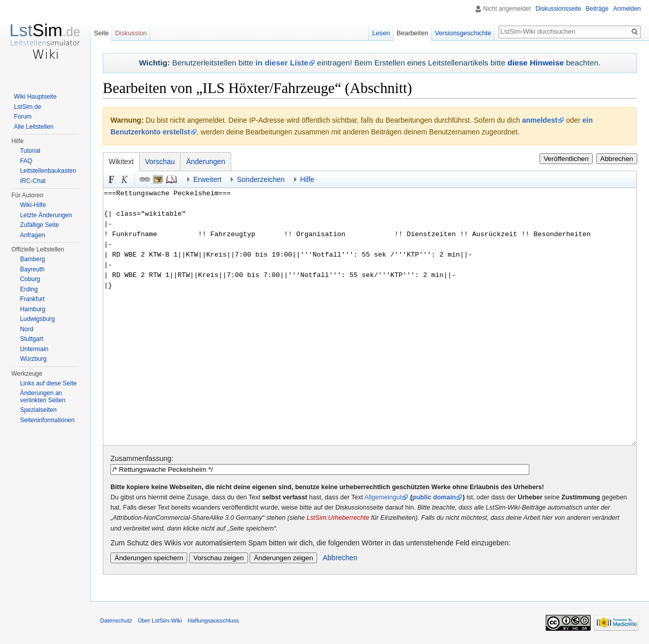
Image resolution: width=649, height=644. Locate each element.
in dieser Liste (282, 63)
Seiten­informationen (47, 420)
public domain (434, 497)
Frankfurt (32, 299)
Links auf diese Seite (48, 383)
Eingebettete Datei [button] (158, 179)
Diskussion (131, 33)
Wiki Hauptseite (35, 97)
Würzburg (33, 359)
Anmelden (627, 9)
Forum (23, 117)
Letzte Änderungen (46, 215)
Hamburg (32, 309)
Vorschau (160, 162)
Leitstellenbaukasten (48, 171)
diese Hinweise (535, 63)
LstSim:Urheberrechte (338, 518)
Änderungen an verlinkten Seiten (43, 397)
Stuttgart (31, 339)
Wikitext (121, 162)
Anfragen (32, 235)
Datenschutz (116, 620)
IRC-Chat (33, 181)
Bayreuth (32, 269)
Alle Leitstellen (33, 127)
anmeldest (540, 120)
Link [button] (145, 179)
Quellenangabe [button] (171, 179)
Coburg (30, 279)
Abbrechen (617, 159)
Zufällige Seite (39, 225)
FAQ (26, 161)
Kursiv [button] (125, 179)
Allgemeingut (383, 497)
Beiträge (597, 9)
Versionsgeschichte (463, 33)
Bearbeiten (412, 33)
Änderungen (206, 162)
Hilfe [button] (307, 179)
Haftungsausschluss (213, 620)
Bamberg (32, 259)
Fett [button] (111, 179)
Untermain (34, 349)
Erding (29, 289)
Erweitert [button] (207, 179)
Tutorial (30, 151)
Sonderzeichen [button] (261, 179)
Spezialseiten (38, 410)
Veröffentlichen (566, 159)
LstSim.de (27, 107)
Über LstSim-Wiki (160, 620)
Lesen (381, 33)
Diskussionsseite (558, 9)
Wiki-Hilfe (33, 205)
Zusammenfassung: (142, 458)
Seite (101, 33)
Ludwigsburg (37, 319)
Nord (27, 329)
